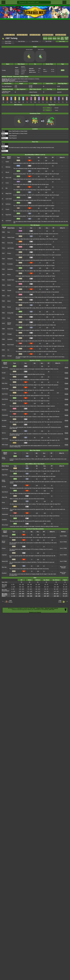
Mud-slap (4, 567)
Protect (9, 253)
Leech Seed (9, 199)
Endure (4, 548)
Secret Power (3, 542)
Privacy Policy (40, 608)
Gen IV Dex (8, 43)
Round (9, 307)
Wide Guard (5, 445)
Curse (7, 183)
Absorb (7, 172)
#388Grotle (60, 601)
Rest (8, 296)
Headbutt (4, 573)
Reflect (9, 285)
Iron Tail (4, 487)
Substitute (10, 339)
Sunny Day (10, 243)
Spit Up (4, 433)
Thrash (4, 405)
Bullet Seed (5, 536)
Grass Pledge (4, 458)
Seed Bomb (5, 399)
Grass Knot (10, 329)
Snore (3, 503)
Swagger (10, 334)
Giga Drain (8, 215)
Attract (9, 301)
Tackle (7, 162)
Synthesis (8, 204)
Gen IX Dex (8, 41)
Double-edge (5, 389)
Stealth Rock (5, 508)
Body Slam (5, 383)
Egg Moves (62, 38)
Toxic (9, 232)
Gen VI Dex (48, 41)
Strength (9, 356)
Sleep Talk (4, 497)
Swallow (4, 426)
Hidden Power (11, 238)
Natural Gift (5, 561)
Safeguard (10, 259)
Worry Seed (5, 367)
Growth (4, 373)
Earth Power (5, 439)
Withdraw (8, 167)
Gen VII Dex (35, 41)
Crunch (7, 209)
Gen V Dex (62, 41)
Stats (59, 38)
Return (9, 275)
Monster (57, 108)
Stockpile (4, 420)
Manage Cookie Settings (52, 608)
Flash (9, 318)
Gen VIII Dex (22, 41)
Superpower (5, 415)
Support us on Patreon (35, 612)
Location (50, 38)
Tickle (3, 378)
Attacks (55, 38)
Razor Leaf (8, 178)
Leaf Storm (8, 221)
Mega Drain (8, 194)
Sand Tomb (5, 394)
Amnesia (4, 410)
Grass (57, 110)
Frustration (10, 264)
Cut (8, 350)
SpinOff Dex (66, 38)
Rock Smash (10, 345)
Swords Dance (9, 324)
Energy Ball (10, 313)
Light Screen (10, 248)
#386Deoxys (10, 601)
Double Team (11, 280)
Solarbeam (10, 269)
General (45, 38)
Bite (7, 188)
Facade (9, 290)
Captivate (4, 555)
